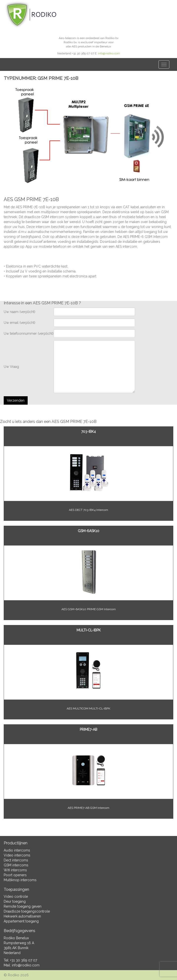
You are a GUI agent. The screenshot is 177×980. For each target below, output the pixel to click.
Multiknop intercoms (20, 880)
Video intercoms (17, 855)
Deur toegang (15, 901)
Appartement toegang (21, 921)
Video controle (16, 897)
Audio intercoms (17, 850)
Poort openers (15, 875)
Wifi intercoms (15, 870)
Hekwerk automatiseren (22, 916)
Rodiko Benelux (16, 938)
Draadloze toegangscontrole (27, 911)
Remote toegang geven (23, 906)
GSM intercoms (16, 865)
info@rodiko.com (109, 53)
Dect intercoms (16, 860)
